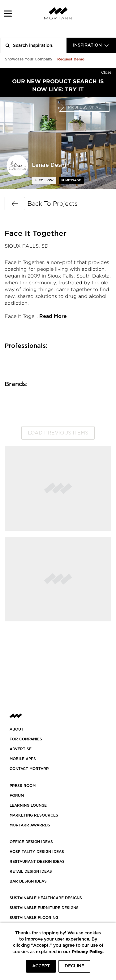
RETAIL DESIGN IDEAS (31, 871)
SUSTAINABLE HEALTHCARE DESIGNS (46, 898)
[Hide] (106, 71)
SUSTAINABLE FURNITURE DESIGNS (44, 908)
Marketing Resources (34, 815)
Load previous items (58, 433)
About (17, 729)
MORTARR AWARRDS (30, 825)
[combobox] (91, 45)
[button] (8, 13)
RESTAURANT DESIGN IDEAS (37, 862)
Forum (17, 796)
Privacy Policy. (88, 951)
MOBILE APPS (23, 759)
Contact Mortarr (29, 769)
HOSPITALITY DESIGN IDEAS (37, 852)
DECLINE (74, 966)
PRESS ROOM (23, 786)
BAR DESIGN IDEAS (28, 881)
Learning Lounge (28, 805)
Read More (53, 316)
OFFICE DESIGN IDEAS (31, 842)
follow (46, 180)
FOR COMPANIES (26, 739)
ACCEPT (41, 966)
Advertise (21, 749)
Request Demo (71, 59)
